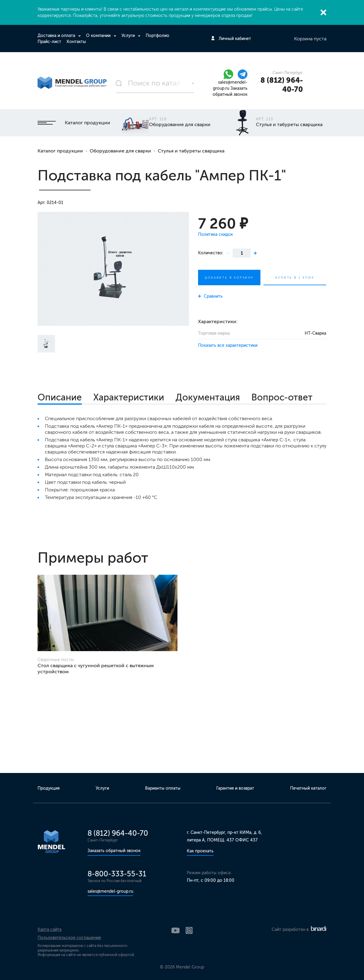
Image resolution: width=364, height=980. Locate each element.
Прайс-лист (49, 42)
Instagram (189, 930)
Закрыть (323, 12)
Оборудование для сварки (120, 151)
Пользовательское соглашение (69, 938)
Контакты (76, 42)
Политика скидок (215, 234)
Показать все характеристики (228, 345)
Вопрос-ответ (282, 397)
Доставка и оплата (57, 36)
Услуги (129, 36)
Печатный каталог (308, 788)
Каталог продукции (74, 123)
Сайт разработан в (299, 930)
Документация (208, 397)
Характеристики (129, 397)
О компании (99, 36)
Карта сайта (50, 930)
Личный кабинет (235, 39)
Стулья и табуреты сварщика (191, 151)
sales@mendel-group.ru (110, 891)
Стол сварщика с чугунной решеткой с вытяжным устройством (96, 669)
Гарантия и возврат (235, 788)
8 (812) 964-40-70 (282, 85)
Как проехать (200, 851)
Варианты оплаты (163, 788)
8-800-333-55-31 (117, 874)
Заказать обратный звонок (114, 851)
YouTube (175, 930)
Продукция (49, 788)
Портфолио (157, 36)
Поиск (193, 83)
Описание (60, 397)
